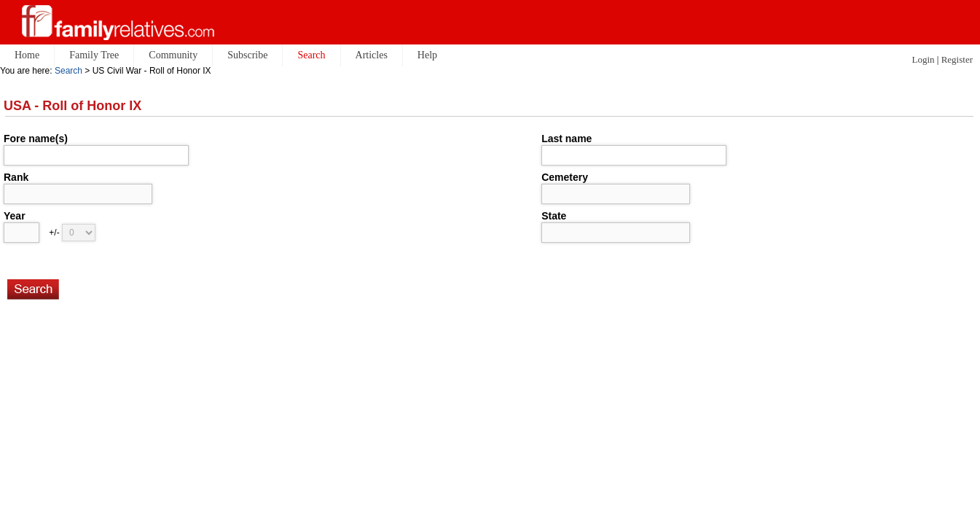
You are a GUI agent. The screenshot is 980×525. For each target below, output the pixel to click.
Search (68, 71)
